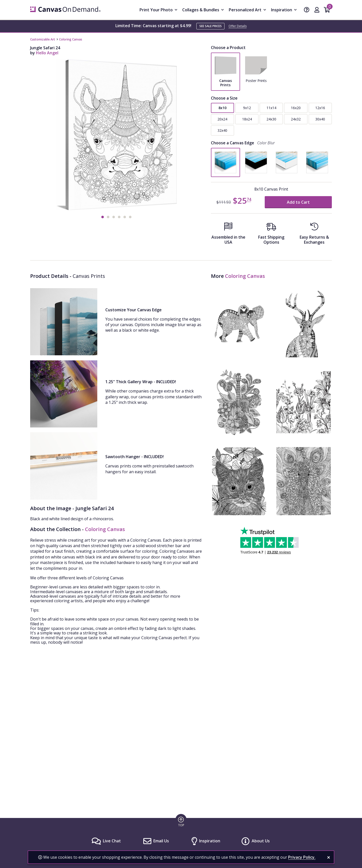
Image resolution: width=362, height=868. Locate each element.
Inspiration (210, 841)
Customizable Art (43, 39)
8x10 (222, 108)
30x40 (320, 119)
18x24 (247, 119)
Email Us (161, 841)
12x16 (320, 108)
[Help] (307, 10)
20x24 (222, 119)
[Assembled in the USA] (228, 235)
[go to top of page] (181, 821)
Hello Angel (47, 53)
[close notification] (329, 857)
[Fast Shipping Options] (271, 235)
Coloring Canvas (71, 39)
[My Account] (317, 10)
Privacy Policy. (302, 857)
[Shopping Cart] (327, 10)
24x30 (271, 119)
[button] (103, 217)
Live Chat (112, 841)
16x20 (296, 108)
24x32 (296, 119)
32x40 (222, 130)
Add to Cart (298, 202)
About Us (261, 841)
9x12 (247, 108)
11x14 (271, 108)
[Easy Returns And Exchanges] (314, 235)
